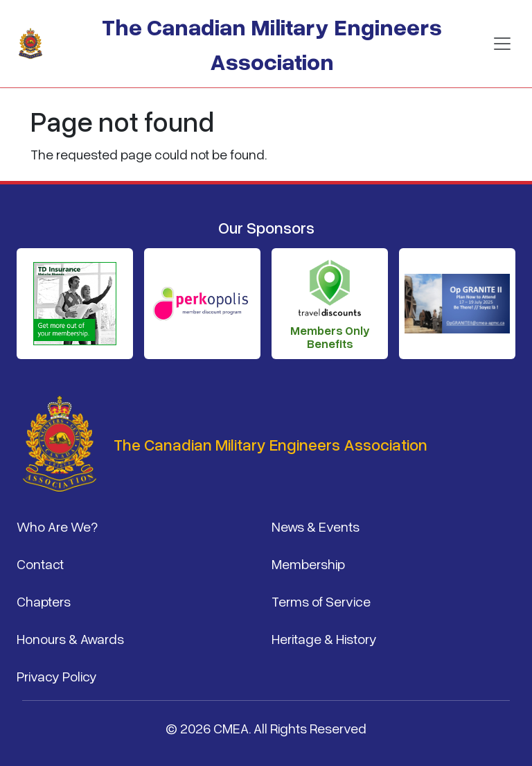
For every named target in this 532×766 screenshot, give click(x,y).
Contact (40, 564)
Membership (308, 564)
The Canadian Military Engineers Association (272, 43)
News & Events (316, 526)
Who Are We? (57, 526)
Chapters (44, 601)
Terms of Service (321, 601)
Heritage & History (324, 638)
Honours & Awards (70, 638)
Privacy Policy (57, 676)
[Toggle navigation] (502, 44)
